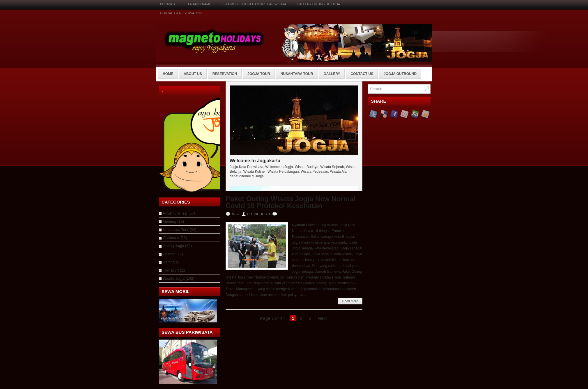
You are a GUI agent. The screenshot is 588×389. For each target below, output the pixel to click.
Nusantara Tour (297, 74)
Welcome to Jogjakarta (255, 161)
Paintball (170, 254)
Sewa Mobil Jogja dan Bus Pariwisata (253, 4)
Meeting (169, 221)
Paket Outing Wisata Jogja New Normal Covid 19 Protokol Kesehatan (291, 202)
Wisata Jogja (173, 278)
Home (168, 74)
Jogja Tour (259, 74)
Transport (171, 270)
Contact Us (362, 74)
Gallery (332, 74)
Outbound (171, 238)
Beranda (168, 4)
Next (322, 318)
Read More (350, 301)
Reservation (225, 74)
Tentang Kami (198, 4)
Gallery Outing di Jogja (318, 4)
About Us (193, 74)
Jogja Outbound (400, 74)
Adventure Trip (175, 213)
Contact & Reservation (181, 13)
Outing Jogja (173, 246)
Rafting (169, 262)
